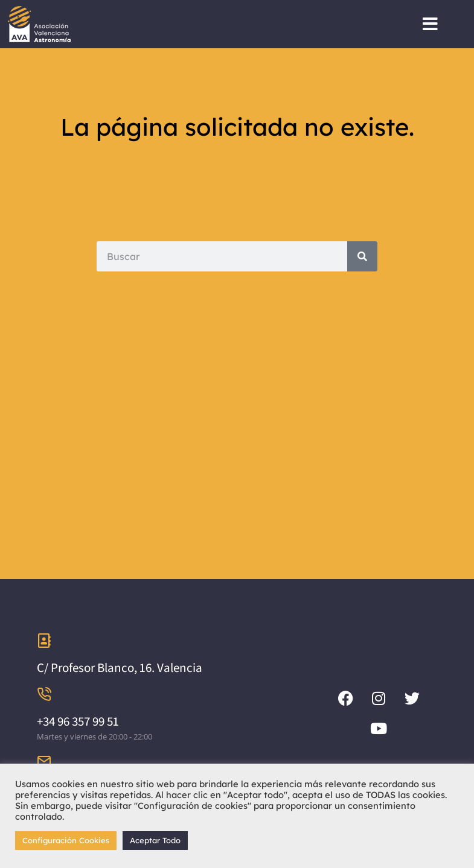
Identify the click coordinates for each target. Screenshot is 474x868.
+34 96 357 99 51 (78, 721)
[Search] (362, 256)
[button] (430, 24)
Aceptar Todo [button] (155, 840)
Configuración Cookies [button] (66, 840)
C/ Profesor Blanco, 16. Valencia (120, 667)
